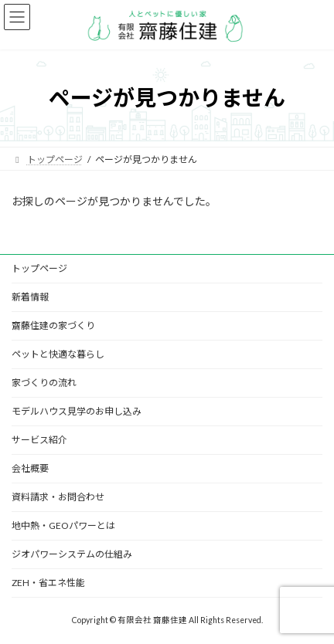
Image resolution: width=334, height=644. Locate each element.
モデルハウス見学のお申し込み (77, 411)
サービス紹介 (39, 440)
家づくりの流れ (44, 383)
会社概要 (30, 468)
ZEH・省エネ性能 (48, 583)
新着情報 (30, 297)
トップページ (39, 268)
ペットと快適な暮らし (58, 354)
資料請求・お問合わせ (58, 497)
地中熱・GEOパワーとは (63, 525)
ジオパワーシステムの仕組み (72, 554)
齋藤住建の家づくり (53, 325)
